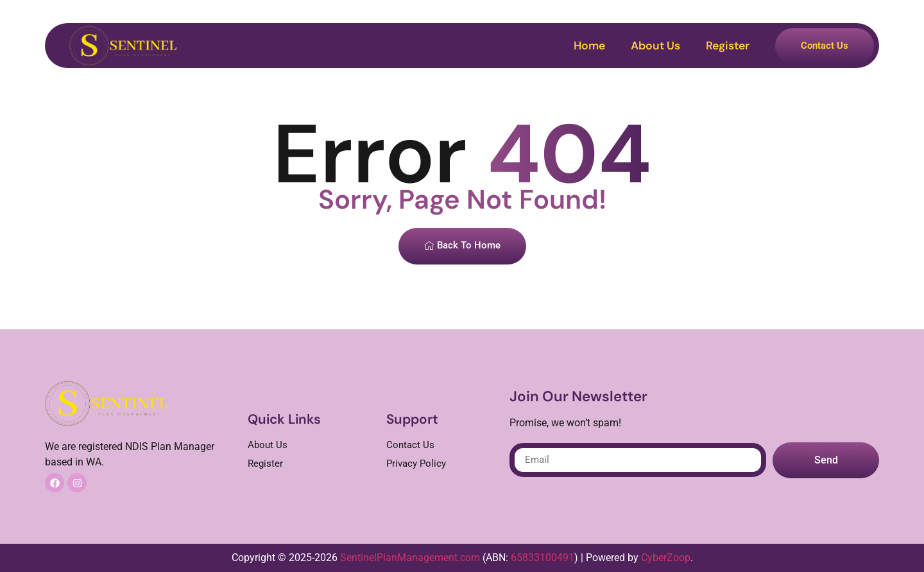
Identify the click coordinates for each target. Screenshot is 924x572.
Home (589, 46)
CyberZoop (666, 558)
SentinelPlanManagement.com (410, 558)
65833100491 (543, 558)
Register (728, 46)
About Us (655, 46)
